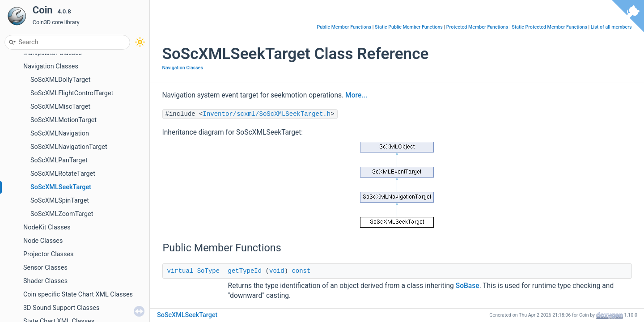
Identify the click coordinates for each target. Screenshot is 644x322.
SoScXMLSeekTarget (61, 187)
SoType (208, 271)
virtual (180, 271)
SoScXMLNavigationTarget (69, 147)
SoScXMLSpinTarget (60, 201)
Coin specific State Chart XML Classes (78, 294)
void (277, 271)
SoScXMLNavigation (60, 133)
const (301, 271)
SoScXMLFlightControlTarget (72, 93)
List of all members (611, 27)
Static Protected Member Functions (549, 27)
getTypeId (245, 271)
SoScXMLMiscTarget (60, 107)
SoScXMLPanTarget (59, 160)
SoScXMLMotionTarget (64, 120)
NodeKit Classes (47, 227)
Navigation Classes (51, 66)
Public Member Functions (344, 27)
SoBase (468, 286)
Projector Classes (48, 254)
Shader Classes (45, 281)
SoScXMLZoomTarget (62, 214)
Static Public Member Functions (409, 27)
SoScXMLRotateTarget (63, 174)
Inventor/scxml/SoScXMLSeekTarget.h (267, 114)
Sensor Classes (45, 268)
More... (356, 95)
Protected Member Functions (477, 27)
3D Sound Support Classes (61, 308)
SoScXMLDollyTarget (60, 80)
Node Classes (43, 241)
